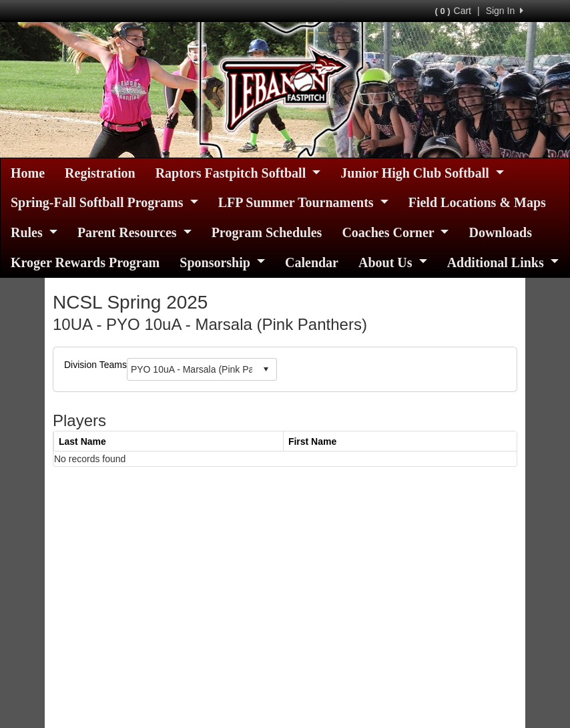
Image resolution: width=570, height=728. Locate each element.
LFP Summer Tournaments (303, 202)
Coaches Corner (395, 232)
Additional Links (503, 262)
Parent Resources (134, 232)
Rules (34, 232)
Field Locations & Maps (477, 202)
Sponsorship (222, 262)
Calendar (312, 262)
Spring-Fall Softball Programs (104, 202)
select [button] (266, 369)
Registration (100, 173)
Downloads (500, 232)
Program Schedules (267, 232)
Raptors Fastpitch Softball (238, 173)
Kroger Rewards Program (85, 262)
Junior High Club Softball (422, 173)
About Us (393, 262)
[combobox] (192, 369)
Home (28, 173)
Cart (453, 11)
